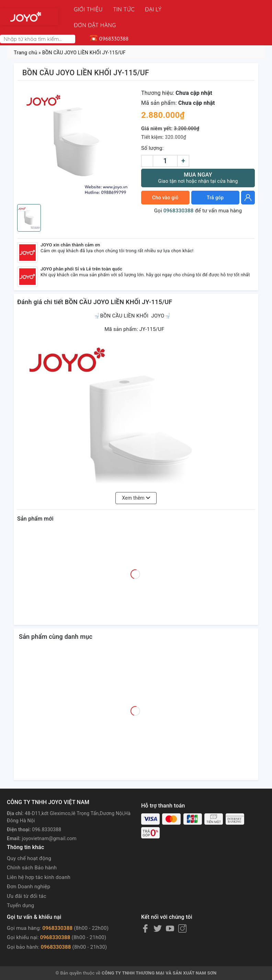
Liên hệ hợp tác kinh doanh (39, 861)
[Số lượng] (165, 145)
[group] (77, 128)
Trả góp (215, 182)
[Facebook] (145, 913)
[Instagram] (182, 913)
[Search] (71, 23)
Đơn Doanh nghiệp (29, 871)
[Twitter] (158, 913)
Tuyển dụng (20, 890)
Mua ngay (198, 162)
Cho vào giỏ (165, 182)
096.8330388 (47, 814)
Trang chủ (25, 37)
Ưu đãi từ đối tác (27, 880)
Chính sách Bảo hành (32, 852)
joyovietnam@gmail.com (49, 823)
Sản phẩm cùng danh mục (56, 621)
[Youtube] (170, 913)
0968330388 (179, 195)
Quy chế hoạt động (29, 843)
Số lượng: (152, 132)
